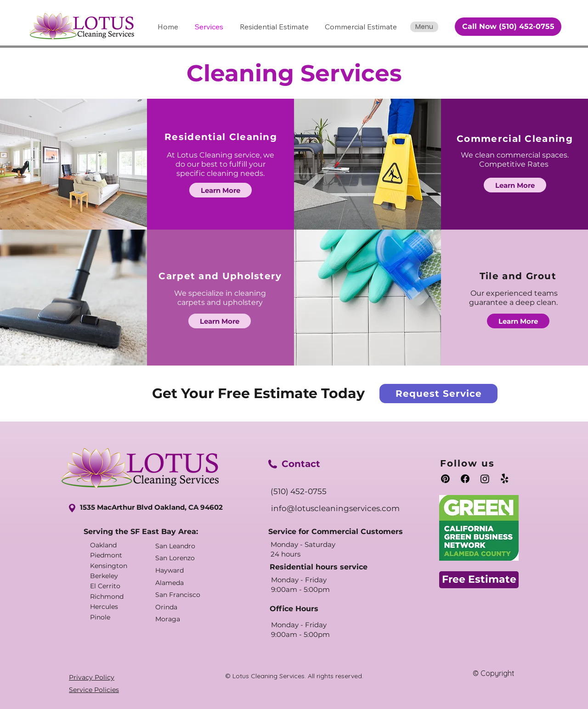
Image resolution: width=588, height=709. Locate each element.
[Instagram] (485, 479)
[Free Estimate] (479, 580)
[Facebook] (465, 479)
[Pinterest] (445, 479)
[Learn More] (220, 190)
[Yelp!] (505, 479)
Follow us (467, 463)
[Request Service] (438, 394)
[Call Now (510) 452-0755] (508, 27)
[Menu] (424, 27)
